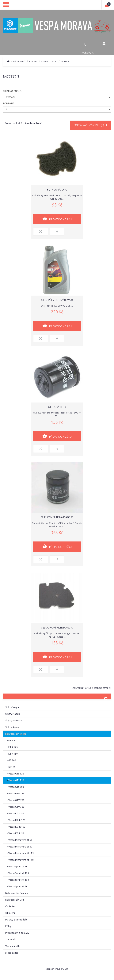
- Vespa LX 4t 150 (15, 827)
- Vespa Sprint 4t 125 (17, 873)
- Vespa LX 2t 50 (15, 813)
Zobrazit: (9, 103)
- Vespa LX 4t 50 (15, 833)
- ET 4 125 (11, 747)
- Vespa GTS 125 (15, 774)
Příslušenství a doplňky (17, 933)
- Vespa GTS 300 (15, 787)
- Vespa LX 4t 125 (15, 820)
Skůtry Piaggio (13, 714)
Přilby (8, 926)
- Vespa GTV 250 (15, 800)
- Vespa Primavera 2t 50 (19, 847)
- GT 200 (11, 760)
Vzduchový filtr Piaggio (57, 628)
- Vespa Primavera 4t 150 (19, 860)
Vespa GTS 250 (49, 61)
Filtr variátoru (57, 190)
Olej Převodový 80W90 (57, 300)
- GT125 (10, 767)
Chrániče (10, 906)
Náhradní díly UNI (15, 900)
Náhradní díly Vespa (25, 61)
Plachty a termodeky (16, 920)
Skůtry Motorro (14, 721)
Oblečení (10, 913)
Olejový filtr (57, 407)
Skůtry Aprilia (12, 727)
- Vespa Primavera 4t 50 (19, 840)
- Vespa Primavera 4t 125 (19, 853)
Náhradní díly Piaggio (17, 893)
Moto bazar (12, 953)
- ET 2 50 (11, 740)
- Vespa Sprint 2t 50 (16, 867)
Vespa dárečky (13, 946)
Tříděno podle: (12, 91)
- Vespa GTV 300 (15, 807)
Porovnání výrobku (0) (90, 125)
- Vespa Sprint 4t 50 (16, 886)
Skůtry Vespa (12, 707)
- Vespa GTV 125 (15, 794)
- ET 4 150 (11, 754)
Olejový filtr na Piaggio (57, 517)
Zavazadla (11, 940)
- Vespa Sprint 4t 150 (17, 880)
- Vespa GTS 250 (15, 780)
